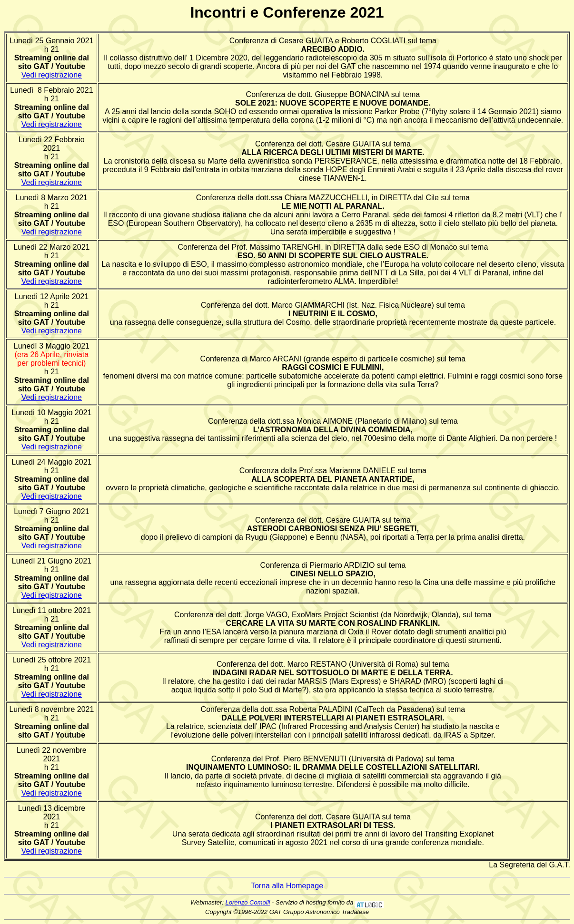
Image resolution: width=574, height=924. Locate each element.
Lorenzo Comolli (248, 902)
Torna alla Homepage (287, 886)
